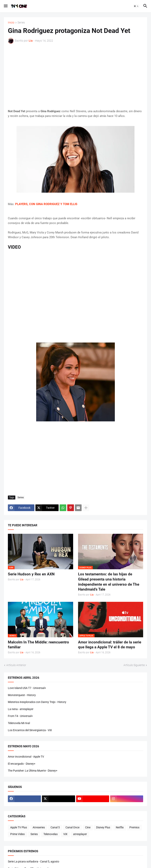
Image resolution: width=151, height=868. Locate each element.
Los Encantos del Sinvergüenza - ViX (30, 730)
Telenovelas (51, 834)
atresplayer (80, 834)
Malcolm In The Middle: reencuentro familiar (38, 645)
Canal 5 (55, 827)
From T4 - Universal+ (20, 716)
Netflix (120, 827)
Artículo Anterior (16, 665)
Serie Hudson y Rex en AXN (31, 574)
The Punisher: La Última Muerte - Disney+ (33, 771)
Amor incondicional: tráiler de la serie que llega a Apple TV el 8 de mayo (110, 645)
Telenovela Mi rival (19, 723)
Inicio (11, 23)
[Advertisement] (75, 76)
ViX (65, 834)
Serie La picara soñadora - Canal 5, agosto (34, 861)
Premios (134, 827)
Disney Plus (103, 827)
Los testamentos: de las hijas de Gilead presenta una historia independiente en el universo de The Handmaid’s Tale (109, 582)
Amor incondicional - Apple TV (26, 757)
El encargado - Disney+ (22, 764)
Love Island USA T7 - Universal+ (27, 688)
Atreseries (39, 827)
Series (21, 23)
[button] (5, 6)
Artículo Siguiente (134, 665)
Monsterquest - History (22, 695)
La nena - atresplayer (21, 709)
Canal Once (72, 827)
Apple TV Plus (19, 827)
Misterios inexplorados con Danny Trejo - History (37, 702)
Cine (88, 827)
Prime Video (17, 834)
